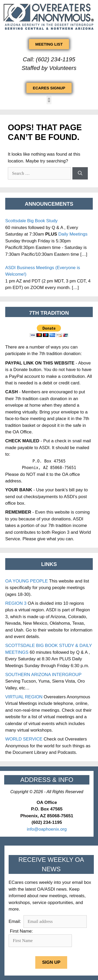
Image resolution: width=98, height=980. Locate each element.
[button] (49, 100)
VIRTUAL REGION (24, 697)
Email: (15, 921)
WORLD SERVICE (24, 739)
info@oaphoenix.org (47, 829)
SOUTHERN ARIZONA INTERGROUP (43, 675)
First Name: (21, 931)
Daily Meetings (73, 234)
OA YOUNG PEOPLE (27, 581)
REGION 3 (16, 603)
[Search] (80, 173)
